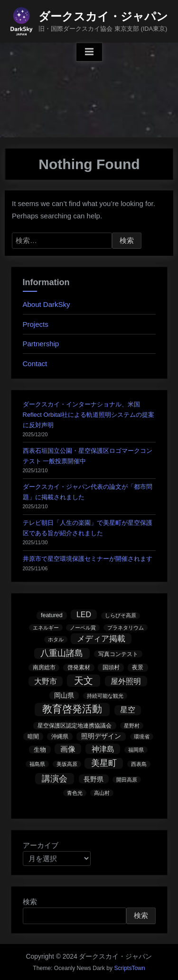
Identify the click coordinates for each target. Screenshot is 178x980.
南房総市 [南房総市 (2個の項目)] (44, 667)
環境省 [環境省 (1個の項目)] (142, 737)
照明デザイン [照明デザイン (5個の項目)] (101, 736)
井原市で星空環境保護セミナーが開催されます (88, 559)
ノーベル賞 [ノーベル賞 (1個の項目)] (83, 628)
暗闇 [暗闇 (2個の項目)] (33, 736)
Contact (35, 364)
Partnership (41, 344)
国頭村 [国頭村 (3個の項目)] (111, 667)
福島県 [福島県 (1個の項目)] (37, 764)
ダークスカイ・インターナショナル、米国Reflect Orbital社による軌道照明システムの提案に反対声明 (89, 415)
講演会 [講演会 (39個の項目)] (55, 778)
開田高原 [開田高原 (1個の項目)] (127, 780)
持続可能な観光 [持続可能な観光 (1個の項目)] (105, 696)
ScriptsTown (129, 968)
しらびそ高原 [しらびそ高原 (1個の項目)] (121, 615)
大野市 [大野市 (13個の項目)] (46, 681)
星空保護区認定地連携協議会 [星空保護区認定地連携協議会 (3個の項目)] (75, 726)
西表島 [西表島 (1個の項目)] (139, 764)
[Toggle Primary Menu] (89, 52)
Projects (36, 324)
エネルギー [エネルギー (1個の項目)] (46, 628)
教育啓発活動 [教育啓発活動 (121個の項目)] (72, 709)
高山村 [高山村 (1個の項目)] (102, 793)
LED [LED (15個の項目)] (84, 614)
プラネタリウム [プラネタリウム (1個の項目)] (126, 628)
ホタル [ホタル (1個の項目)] (56, 639)
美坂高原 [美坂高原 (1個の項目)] (67, 764)
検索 (30, 902)
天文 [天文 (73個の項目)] (84, 681)
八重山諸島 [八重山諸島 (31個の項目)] (62, 653)
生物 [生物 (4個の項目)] (40, 750)
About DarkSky (47, 304)
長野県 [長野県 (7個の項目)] (94, 779)
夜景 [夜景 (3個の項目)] (138, 667)
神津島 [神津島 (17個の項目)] (103, 749)
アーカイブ (41, 845)
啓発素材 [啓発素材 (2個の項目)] (79, 667)
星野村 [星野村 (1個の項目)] (132, 726)
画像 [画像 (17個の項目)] (68, 749)
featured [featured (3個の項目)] (52, 615)
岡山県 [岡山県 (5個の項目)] (64, 696)
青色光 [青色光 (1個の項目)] (75, 793)
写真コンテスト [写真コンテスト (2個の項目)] (118, 654)
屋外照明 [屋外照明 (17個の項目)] (126, 681)
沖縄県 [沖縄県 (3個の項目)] (60, 737)
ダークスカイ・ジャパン (103, 16)
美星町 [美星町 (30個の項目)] (104, 763)
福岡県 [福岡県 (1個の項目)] (136, 750)
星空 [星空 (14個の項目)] (128, 710)
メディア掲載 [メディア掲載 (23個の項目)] (101, 639)
